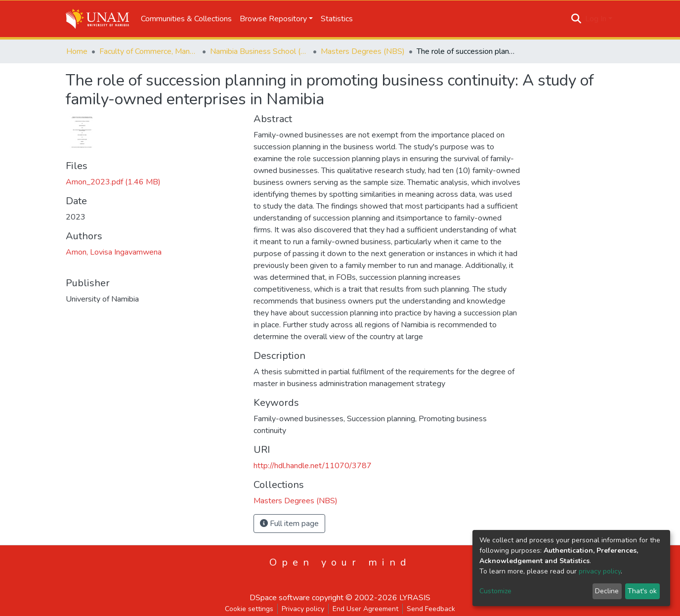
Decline (607, 591)
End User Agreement (365, 609)
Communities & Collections (186, 19)
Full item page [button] (289, 524)
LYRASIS (415, 598)
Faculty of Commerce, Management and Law (149, 51)
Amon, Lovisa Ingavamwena (114, 252)
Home (77, 51)
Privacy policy (303, 609)
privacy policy (600, 571)
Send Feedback (431, 609)
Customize (495, 591)
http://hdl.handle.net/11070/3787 (313, 466)
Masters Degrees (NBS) (363, 51)
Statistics (337, 19)
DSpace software (280, 598)
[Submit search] (576, 19)
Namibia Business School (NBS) (259, 51)
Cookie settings (249, 609)
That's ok (642, 591)
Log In (596, 19)
